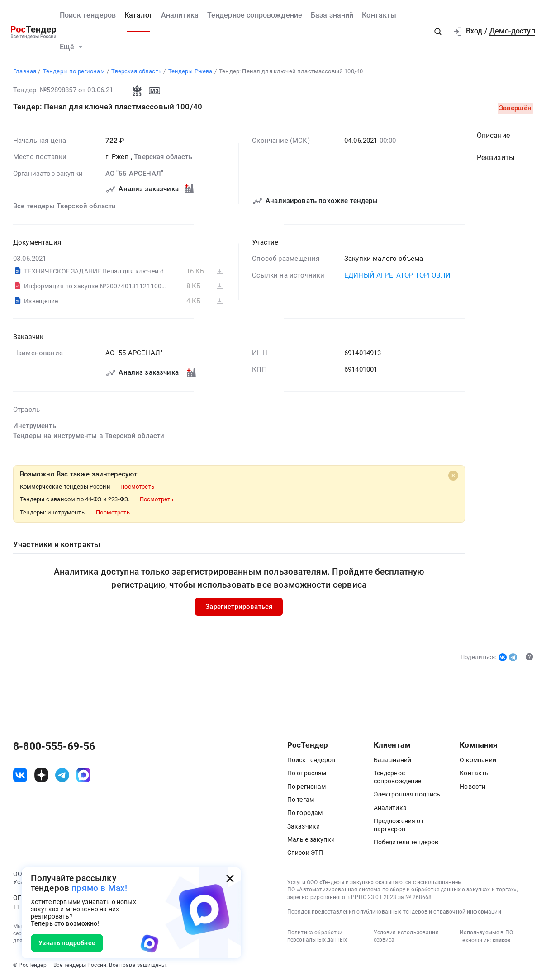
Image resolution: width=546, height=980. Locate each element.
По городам (305, 814)
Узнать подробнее (67, 943)
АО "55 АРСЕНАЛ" (134, 175)
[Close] (453, 476)
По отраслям (307, 774)
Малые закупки (311, 840)
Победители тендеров (406, 843)
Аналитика (180, 15)
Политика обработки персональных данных (317, 937)
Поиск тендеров (88, 15)
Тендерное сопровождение (255, 15)
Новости (472, 787)
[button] (438, 31)
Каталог (138, 15)
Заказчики (304, 827)
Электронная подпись (407, 795)
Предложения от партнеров (399, 825)
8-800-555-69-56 (54, 747)
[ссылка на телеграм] (62, 776)
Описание (493, 137)
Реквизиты (496, 159)
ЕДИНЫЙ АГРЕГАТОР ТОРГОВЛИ (397, 276)
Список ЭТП (305, 853)
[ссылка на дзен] (41, 776)
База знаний (332, 15)
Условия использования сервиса (406, 937)
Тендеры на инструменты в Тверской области (89, 437)
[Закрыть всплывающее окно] (230, 879)
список (502, 941)
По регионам (307, 787)
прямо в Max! (99, 888)
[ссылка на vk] (20, 776)
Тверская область (163, 158)
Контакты (379, 15)
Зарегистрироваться (239, 608)
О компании (478, 761)
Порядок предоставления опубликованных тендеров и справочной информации (394, 913)
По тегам (301, 801)
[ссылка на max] (83, 776)
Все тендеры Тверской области (64, 207)
